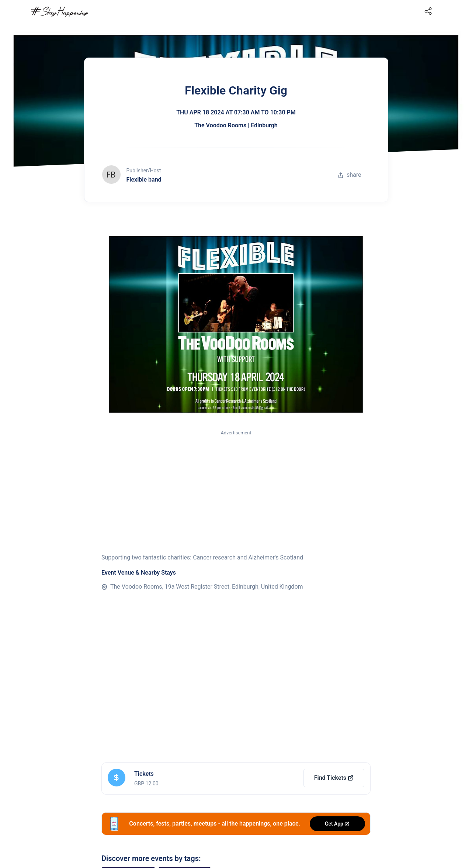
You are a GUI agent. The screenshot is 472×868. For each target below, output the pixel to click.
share (350, 175)
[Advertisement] (236, 492)
